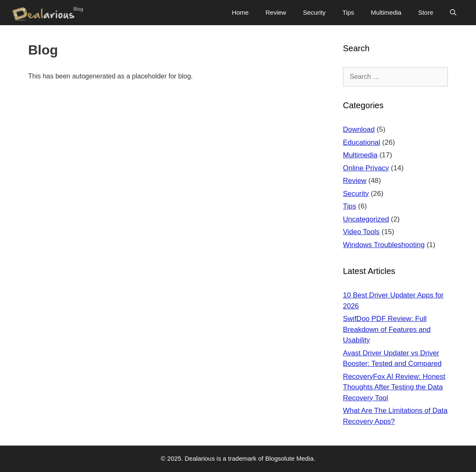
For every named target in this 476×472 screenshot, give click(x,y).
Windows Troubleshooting (384, 245)
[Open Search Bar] (453, 13)
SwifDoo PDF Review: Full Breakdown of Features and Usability (387, 329)
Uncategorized (366, 219)
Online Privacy (366, 168)
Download (359, 129)
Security (314, 12)
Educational (362, 142)
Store (426, 12)
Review (276, 12)
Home (240, 12)
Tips (348, 12)
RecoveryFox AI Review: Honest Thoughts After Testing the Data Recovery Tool (394, 387)
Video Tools (361, 232)
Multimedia (386, 12)
